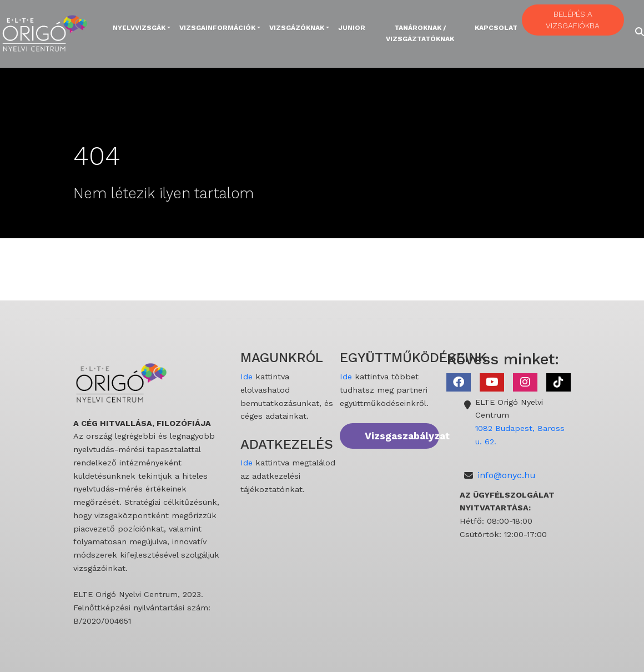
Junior (352, 28)
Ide (246, 377)
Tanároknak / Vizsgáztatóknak (420, 33)
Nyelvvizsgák (139, 28)
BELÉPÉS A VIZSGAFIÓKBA (573, 20)
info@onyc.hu (507, 475)
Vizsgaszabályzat (402, 436)
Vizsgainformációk (217, 28)
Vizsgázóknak (297, 28)
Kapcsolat (496, 28)
